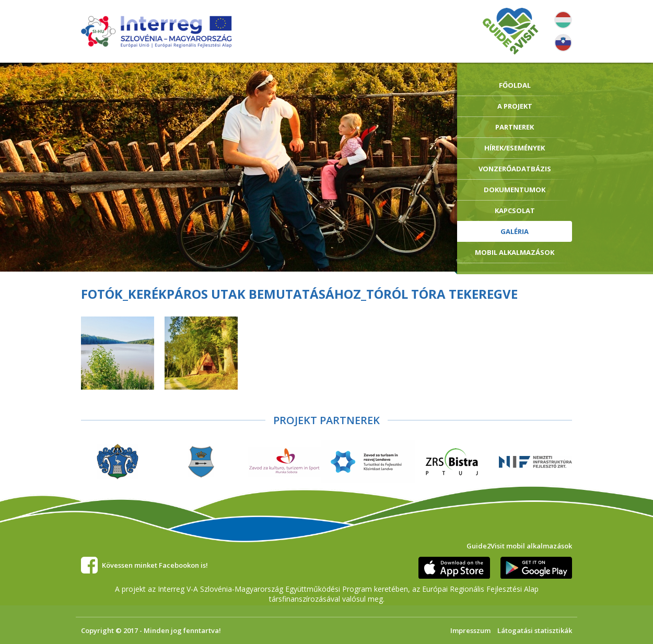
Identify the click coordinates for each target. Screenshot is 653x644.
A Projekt (515, 106)
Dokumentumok (515, 190)
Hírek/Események (515, 148)
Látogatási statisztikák (535, 630)
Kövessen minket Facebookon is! (155, 565)
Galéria (515, 231)
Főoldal (515, 85)
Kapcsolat (515, 210)
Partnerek (515, 127)
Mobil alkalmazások (515, 252)
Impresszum (470, 630)
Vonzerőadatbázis (515, 169)
